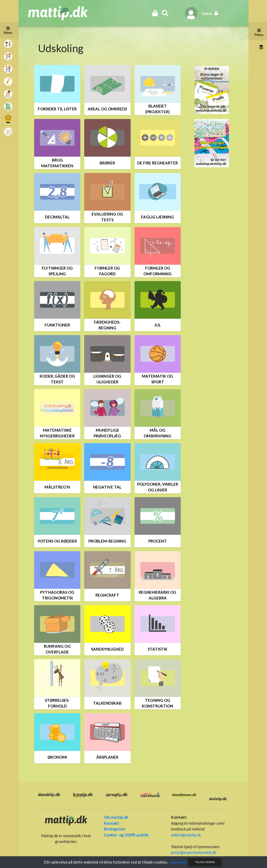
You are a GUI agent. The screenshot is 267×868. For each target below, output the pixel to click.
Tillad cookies (205, 862)
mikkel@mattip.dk (186, 835)
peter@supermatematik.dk (193, 852)
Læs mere (178, 862)
